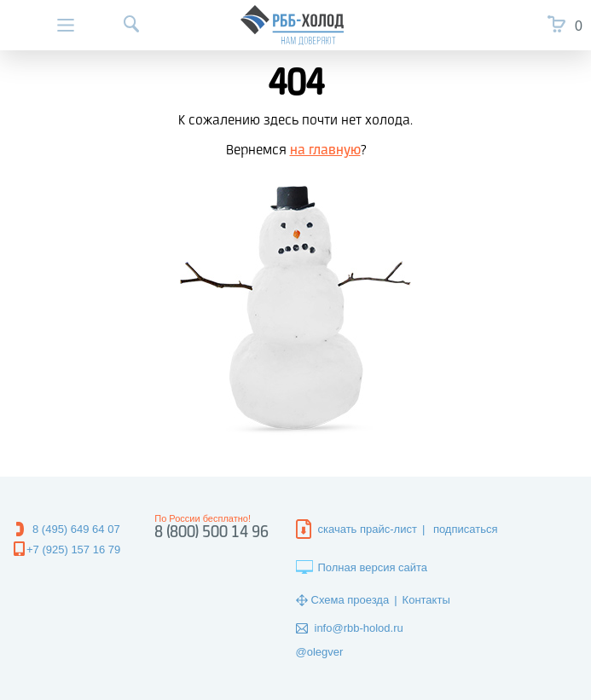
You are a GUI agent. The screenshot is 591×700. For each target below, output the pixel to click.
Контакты (426, 600)
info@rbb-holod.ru (359, 628)
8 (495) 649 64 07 (76, 529)
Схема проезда (351, 600)
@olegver (320, 652)
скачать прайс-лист (368, 529)
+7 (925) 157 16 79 (73, 550)
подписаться (466, 529)
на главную (325, 150)
